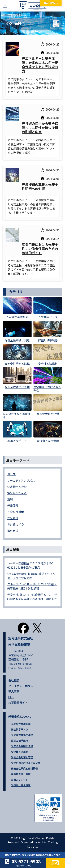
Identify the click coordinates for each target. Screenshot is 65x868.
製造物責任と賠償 (21, 774)
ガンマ (11, 474)
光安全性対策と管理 (22, 757)
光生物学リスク (20, 729)
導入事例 (14, 691)
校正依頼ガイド (18, 703)
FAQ (11, 697)
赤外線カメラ (16, 524)
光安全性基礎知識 (21, 724)
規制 (10, 499)
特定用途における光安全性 (26, 763)
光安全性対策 (16, 512)
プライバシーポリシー (22, 686)
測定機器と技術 (17, 487)
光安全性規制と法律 (22, 746)
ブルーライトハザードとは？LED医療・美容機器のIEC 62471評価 (32, 586)
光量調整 (13, 505)
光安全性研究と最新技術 (24, 768)
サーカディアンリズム (21, 480)
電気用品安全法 (17, 493)
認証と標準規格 (20, 741)
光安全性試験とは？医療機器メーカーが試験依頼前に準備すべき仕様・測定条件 (32, 597)
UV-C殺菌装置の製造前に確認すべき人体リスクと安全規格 (31, 576)
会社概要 (14, 680)
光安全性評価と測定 (22, 735)
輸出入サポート (20, 780)
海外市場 (13, 531)
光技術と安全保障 (21, 785)
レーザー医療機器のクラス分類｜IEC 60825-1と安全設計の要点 (30, 565)
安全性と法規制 (20, 752)
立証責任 (13, 518)
